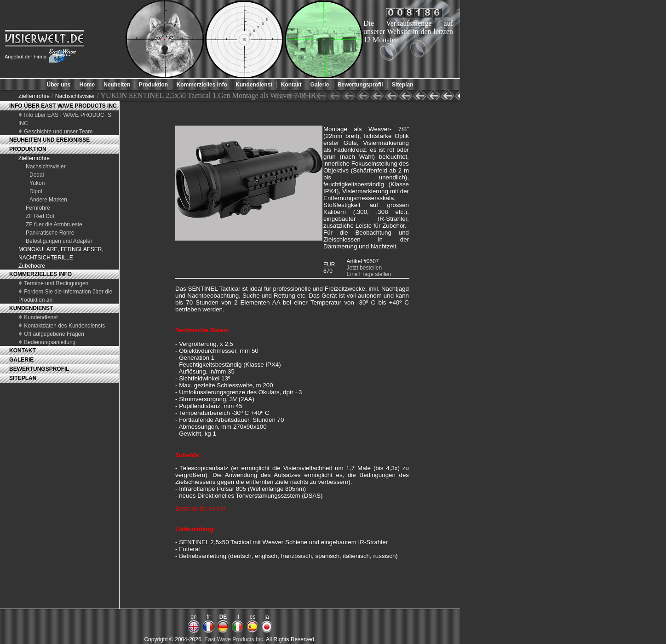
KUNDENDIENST (31, 308)
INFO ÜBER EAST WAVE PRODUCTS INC (63, 106)
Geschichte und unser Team (58, 132)
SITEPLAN (23, 378)
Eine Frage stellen (369, 274)
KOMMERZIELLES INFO (40, 274)
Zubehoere (32, 266)
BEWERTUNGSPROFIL (39, 369)
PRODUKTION (28, 149)
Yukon (37, 183)
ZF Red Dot (40, 216)
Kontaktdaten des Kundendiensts (64, 326)
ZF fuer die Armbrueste (54, 224)
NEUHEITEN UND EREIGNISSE (49, 140)
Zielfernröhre (35, 96)
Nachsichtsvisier (75, 96)
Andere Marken (48, 200)
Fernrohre (38, 208)
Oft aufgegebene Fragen (54, 334)
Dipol (36, 191)
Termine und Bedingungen (56, 283)
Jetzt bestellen (364, 268)
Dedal (37, 175)
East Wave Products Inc (234, 639)
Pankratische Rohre (50, 233)
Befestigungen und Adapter (59, 241)
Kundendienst (41, 317)
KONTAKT (23, 351)
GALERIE (21, 360)
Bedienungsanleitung (50, 342)
